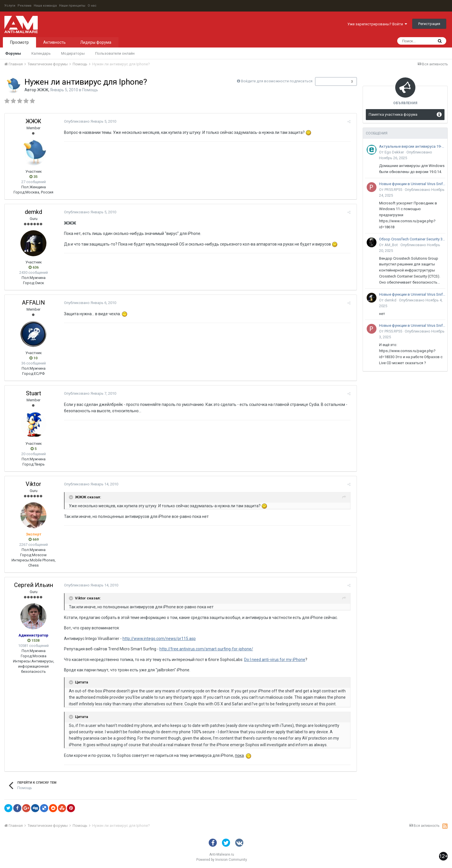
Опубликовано (88, 121)
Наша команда (45, 6)
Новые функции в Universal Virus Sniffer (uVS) (412, 184)
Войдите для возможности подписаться (277, 81)
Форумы (13, 53)
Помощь (90, 90)
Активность (54, 42)
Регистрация (429, 24)
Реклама (25, 6)
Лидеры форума (96, 42)
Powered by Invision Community (222, 860)
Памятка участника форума (393, 114)
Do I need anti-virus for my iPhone (273, 660)
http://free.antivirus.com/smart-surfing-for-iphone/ (205, 649)
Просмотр (19, 42)
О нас (92, 6)
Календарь (41, 53)
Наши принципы (72, 6)
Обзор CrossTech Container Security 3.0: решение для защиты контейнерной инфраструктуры (412, 239)
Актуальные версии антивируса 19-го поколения (412, 146)
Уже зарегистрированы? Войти (377, 24)
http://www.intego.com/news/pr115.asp (157, 639)
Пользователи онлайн (115, 53)
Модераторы (73, 53)
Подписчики (330, 81)
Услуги (10, 6)
